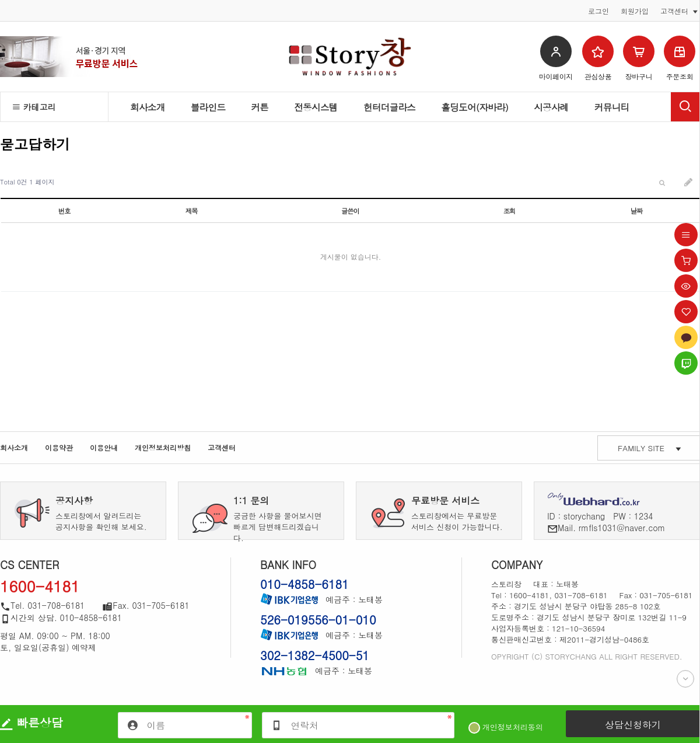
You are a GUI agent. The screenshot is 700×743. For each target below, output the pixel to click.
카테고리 (34, 107)
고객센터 (222, 447)
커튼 (260, 107)
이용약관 (59, 447)
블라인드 (208, 107)
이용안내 (104, 447)
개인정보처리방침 (163, 447)
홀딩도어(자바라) (475, 107)
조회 (510, 211)
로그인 (598, 11)
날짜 (637, 211)
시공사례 (551, 107)
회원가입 (635, 11)
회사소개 (148, 107)
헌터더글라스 (390, 107)
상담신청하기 (633, 725)
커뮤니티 (612, 107)
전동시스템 (316, 107)
